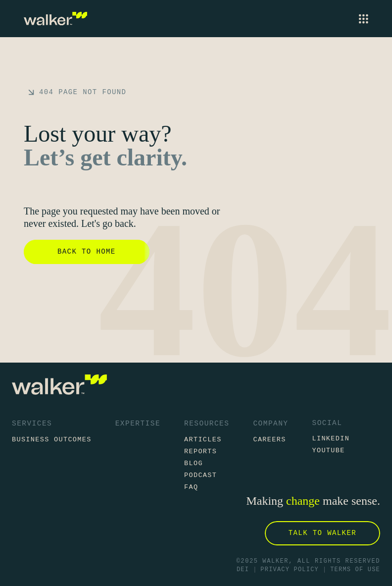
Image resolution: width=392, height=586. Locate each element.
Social (327, 423)
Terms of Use (355, 570)
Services (32, 424)
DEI (243, 570)
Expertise (138, 424)
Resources (207, 424)
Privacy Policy (290, 570)
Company (270, 424)
